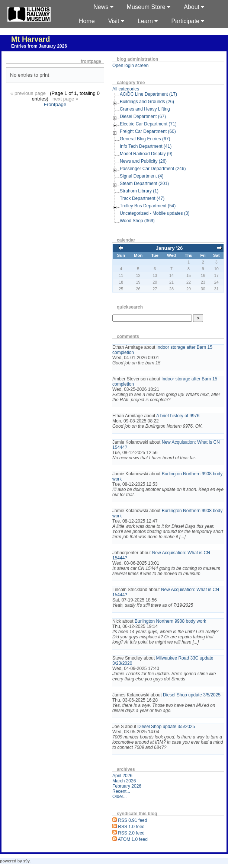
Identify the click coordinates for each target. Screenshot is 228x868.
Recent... (121, 791)
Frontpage (55, 104)
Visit (116, 21)
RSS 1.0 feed (131, 827)
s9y (26, 861)
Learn (148, 21)
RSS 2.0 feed (131, 833)
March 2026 (124, 781)
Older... (120, 797)
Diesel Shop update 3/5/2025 (192, 695)
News (103, 7)
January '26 (169, 248)
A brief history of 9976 (178, 416)
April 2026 (122, 776)
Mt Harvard (30, 39)
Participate (188, 21)
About (194, 7)
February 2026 (127, 786)
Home (87, 21)
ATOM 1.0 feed (133, 839)
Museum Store (149, 7)
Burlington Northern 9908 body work (170, 621)
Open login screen (130, 66)
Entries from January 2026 (39, 46)
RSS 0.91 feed (132, 820)
